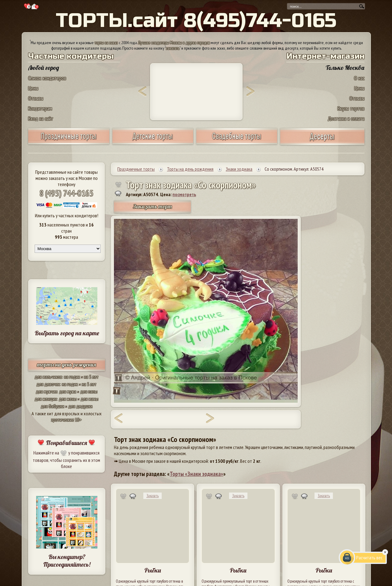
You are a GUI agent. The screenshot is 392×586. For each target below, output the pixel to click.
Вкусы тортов (351, 108)
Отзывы (36, 98)
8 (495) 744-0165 (66, 193)
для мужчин (47, 391)
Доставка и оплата (346, 118)
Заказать (153, 496)
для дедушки (80, 406)
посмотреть (184, 194)
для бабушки (53, 406)
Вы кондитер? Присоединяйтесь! (67, 561)
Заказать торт (153, 206)
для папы (89, 391)
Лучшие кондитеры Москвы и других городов (174, 43)
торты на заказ (106, 43)
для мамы (89, 399)
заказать (173, 48)
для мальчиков (48, 377)
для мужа (68, 391)
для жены (68, 399)
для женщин (46, 399)
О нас (359, 78)
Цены (33, 88)
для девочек (48, 384)
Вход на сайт (41, 118)
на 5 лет (91, 377)
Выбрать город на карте (67, 333)
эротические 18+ (66, 420)
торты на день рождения (67, 365)
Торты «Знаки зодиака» (196, 474)
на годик (72, 377)
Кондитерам (40, 108)
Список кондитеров (47, 78)
